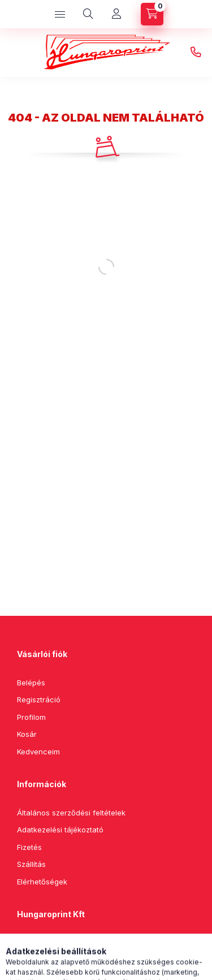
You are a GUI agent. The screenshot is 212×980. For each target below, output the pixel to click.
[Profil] (116, 14)
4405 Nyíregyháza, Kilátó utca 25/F (92, 943)
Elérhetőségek (42, 882)
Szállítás (31, 864)
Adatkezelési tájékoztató (60, 830)
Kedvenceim (38, 752)
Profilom (31, 717)
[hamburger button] (60, 14)
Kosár (27, 734)
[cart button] (152, 14)
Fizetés (29, 847)
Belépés (31, 683)
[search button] (88, 14)
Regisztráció (39, 700)
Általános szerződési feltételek (71, 813)
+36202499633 (196, 53)
